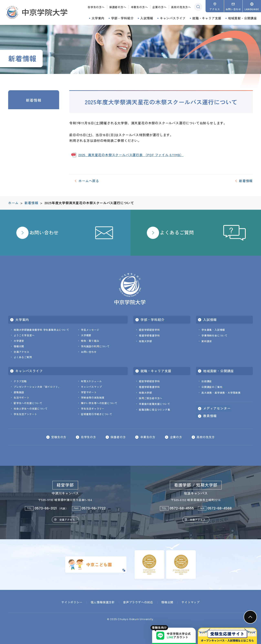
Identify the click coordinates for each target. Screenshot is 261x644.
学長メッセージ (90, 330)
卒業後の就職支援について (155, 404)
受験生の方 (59, 437)
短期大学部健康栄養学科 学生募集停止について (41, 330)
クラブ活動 (20, 381)
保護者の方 (118, 437)
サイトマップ (191, 602)
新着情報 (34, 100)
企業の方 (176, 437)
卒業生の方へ (139, 7)
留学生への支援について (28, 403)
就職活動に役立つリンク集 (155, 409)
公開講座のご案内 (212, 387)
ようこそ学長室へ (24, 335)
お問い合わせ (89, 352)
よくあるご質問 (23, 357)
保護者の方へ (118, 7)
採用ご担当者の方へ (151, 398)
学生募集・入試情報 (213, 330)
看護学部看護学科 (149, 335)
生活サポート (22, 397)
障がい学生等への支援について (99, 403)
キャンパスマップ (91, 387)
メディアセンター (217, 408)
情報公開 (19, 346)
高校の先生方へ (181, 7)
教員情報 (210, 416)
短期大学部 (145, 341)
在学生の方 (88, 437)
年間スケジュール (91, 381)
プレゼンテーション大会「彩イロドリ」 (37, 387)
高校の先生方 (206, 437)
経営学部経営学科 (149, 330)
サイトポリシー (72, 602)
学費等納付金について (215, 335)
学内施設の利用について (95, 346)
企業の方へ (159, 7)
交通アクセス (22, 352)
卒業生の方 (148, 437)
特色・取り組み (90, 341)
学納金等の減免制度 (93, 397)
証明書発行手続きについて (97, 414)
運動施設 (19, 392)
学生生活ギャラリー (93, 408)
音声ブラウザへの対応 (138, 602)
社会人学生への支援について (31, 408)
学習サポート (89, 392)
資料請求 (207, 341)
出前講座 (207, 381)
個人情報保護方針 (103, 602)
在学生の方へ (96, 7)
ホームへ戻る (89, 181)
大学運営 (19, 341)
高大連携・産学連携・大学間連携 (221, 393)
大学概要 (86, 335)
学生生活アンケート (25, 414)
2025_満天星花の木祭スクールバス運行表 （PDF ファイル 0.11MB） (131, 155)
